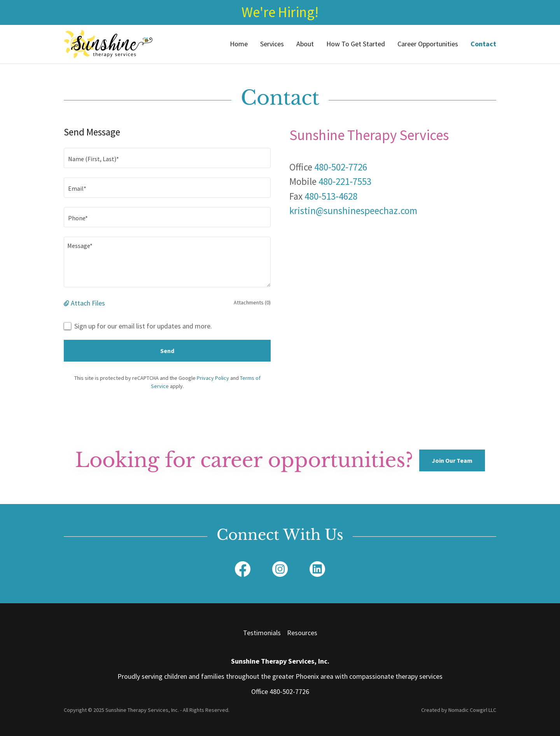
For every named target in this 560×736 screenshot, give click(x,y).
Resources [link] (302, 633)
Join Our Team (452, 460)
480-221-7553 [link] (345, 181)
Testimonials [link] (262, 633)
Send (167, 351)
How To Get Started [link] (356, 44)
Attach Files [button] (88, 303)
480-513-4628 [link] (331, 196)
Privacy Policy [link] (213, 378)
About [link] (305, 44)
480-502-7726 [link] (341, 167)
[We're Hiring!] (280, 12)
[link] (108, 43)
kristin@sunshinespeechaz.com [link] (353, 211)
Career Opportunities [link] (428, 44)
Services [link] (272, 44)
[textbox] (167, 158)
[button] (67, 303)
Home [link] (239, 44)
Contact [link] (483, 44)
